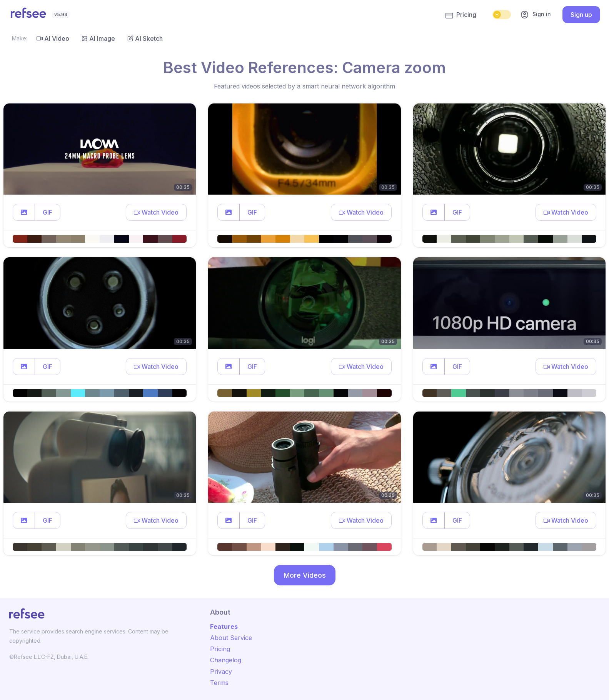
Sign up (581, 15)
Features (224, 627)
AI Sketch (145, 38)
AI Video (53, 38)
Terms (219, 683)
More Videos (305, 575)
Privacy (221, 672)
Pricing (461, 15)
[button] (24, 212)
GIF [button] (48, 212)
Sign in (536, 15)
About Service (231, 638)
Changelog (226, 660)
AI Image (98, 38)
